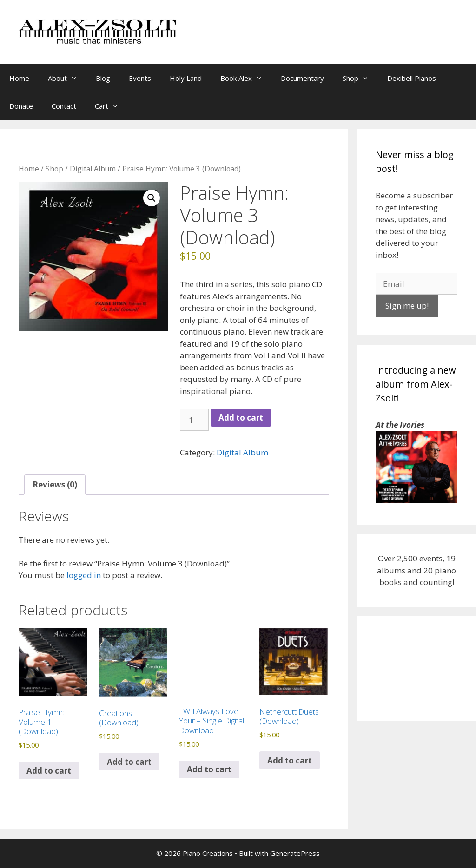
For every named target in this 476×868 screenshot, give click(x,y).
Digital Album (93, 169)
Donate (21, 106)
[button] (152, 198)
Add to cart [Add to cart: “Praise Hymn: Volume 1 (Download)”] (49, 771)
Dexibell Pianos (412, 78)
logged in (84, 575)
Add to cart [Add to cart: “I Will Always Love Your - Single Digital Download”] (209, 769)
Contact (64, 106)
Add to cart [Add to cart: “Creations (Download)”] (129, 762)
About (67, 78)
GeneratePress (295, 853)
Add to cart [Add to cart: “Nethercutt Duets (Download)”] (290, 760)
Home (19, 78)
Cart (111, 106)
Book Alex (246, 78)
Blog (103, 78)
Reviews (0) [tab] (55, 484)
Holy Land (186, 78)
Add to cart (241, 418)
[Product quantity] (194, 420)
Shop (360, 78)
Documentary (302, 78)
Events (140, 78)
